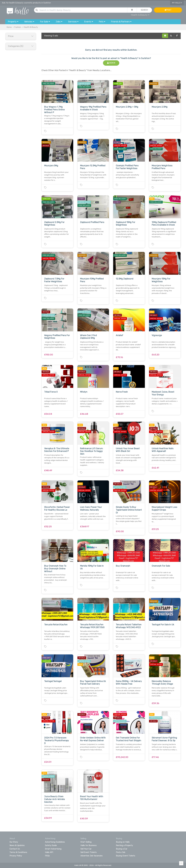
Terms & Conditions (18, 852)
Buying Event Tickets (126, 856)
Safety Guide (51, 845)
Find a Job (121, 852)
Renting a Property (124, 845)
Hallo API (49, 852)
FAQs (47, 856)
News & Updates (17, 845)
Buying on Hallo (123, 842)
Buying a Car (122, 849)
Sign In (111, 63)
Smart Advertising (53, 849)
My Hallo (177, 3)
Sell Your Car (86, 849)
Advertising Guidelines (55, 842)
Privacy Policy (16, 856)
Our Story (14, 842)
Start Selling (86, 842)
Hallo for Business (89, 845)
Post (168, 10)
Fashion (18, 27)
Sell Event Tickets (89, 852)
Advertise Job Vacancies (92, 856)
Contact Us (15, 849)
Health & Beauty (140, 15)
